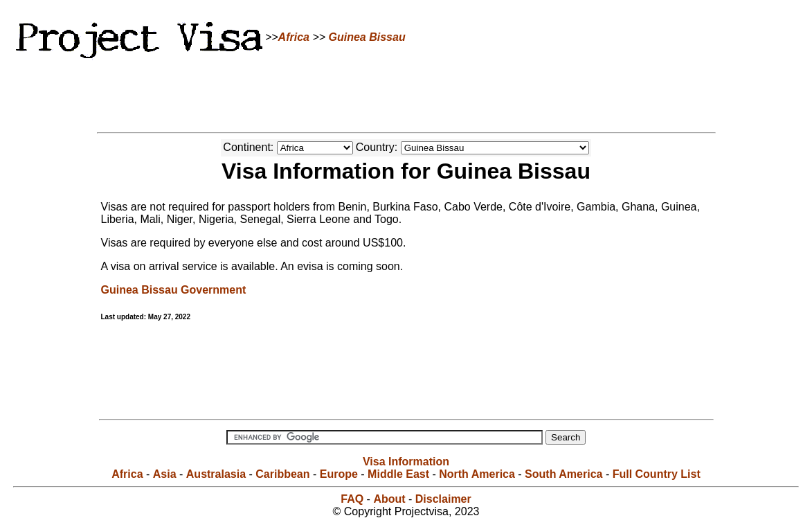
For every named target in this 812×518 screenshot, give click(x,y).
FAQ (352, 499)
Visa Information (406, 462)
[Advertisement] (406, 93)
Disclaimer (443, 499)
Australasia (216, 474)
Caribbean (282, 474)
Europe (339, 474)
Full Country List (657, 474)
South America (563, 474)
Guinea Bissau (367, 37)
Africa (294, 37)
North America (477, 474)
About (389, 499)
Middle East (398, 474)
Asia (165, 474)
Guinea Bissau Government (174, 290)
